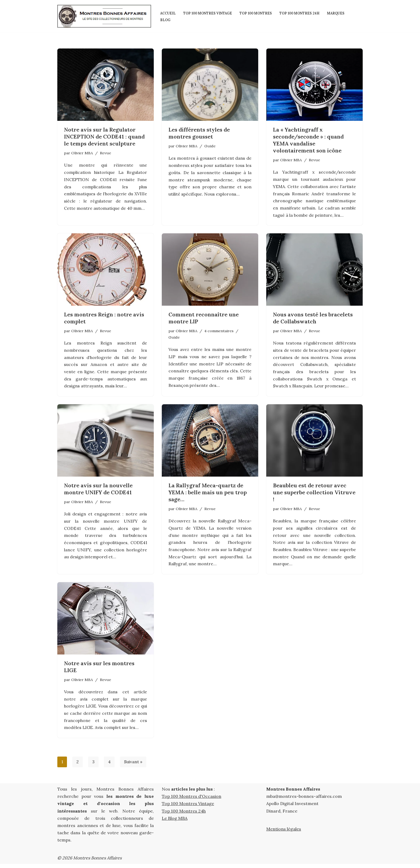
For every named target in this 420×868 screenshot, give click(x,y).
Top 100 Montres (258, 13)
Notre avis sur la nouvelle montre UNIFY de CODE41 (98, 491)
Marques (341, 13)
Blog (165, 19)
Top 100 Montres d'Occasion (192, 800)
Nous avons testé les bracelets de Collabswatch (313, 319)
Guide (210, 146)
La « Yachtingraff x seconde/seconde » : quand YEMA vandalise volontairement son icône (308, 140)
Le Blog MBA (175, 822)
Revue (106, 153)
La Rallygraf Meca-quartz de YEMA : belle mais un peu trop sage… (208, 494)
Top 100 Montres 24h (304, 13)
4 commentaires (219, 332)
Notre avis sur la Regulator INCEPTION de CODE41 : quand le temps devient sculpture (104, 136)
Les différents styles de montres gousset (199, 133)
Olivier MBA (82, 153)
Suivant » (133, 766)
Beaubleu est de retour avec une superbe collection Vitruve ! (314, 494)
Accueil (168, 13)
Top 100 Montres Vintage (209, 13)
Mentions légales (284, 833)
